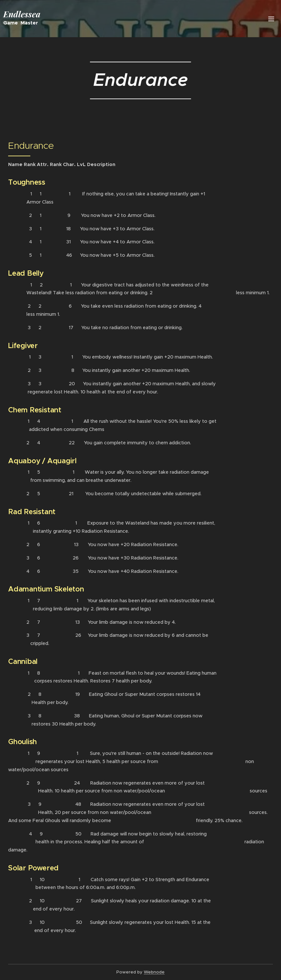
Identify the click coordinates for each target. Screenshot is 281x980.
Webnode (154, 972)
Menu (271, 19)
